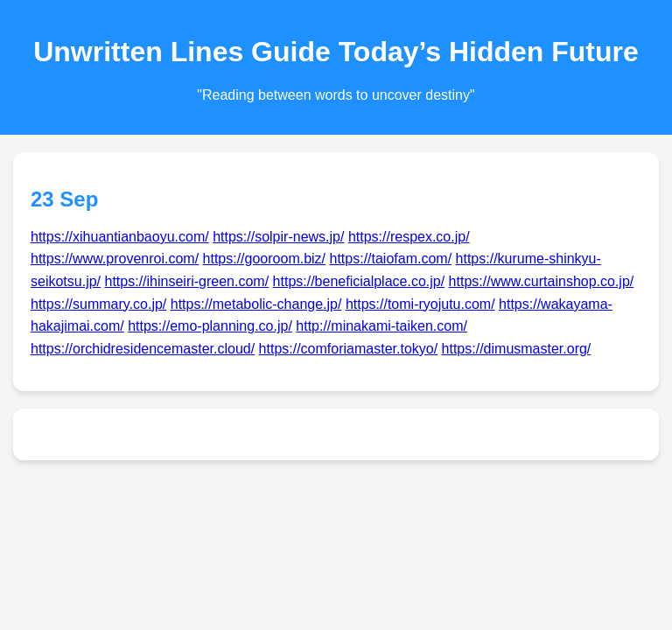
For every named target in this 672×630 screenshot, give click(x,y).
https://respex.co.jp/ (409, 237)
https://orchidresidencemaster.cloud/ (143, 349)
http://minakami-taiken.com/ (381, 326)
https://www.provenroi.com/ (115, 259)
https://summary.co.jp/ (98, 304)
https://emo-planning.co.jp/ (210, 326)
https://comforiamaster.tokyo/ (349, 349)
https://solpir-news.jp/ (278, 237)
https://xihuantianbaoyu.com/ (120, 237)
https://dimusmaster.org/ (517, 349)
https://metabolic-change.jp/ (256, 304)
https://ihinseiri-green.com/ (187, 281)
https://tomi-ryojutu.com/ (420, 304)
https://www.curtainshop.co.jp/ (542, 281)
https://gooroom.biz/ (265, 259)
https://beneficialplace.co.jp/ (359, 281)
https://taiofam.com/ (391, 259)
